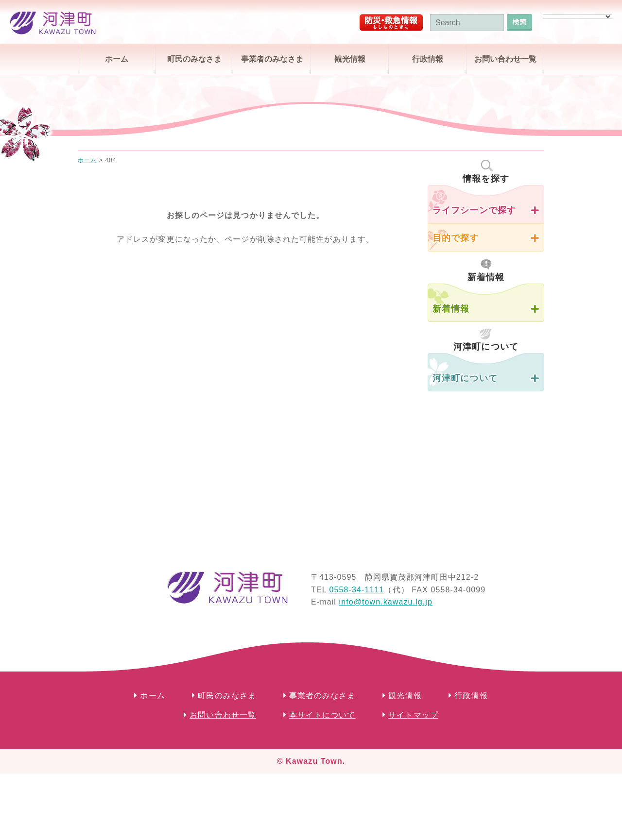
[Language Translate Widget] (578, 17)
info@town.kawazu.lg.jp (386, 602)
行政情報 (428, 59)
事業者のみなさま (272, 59)
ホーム (117, 59)
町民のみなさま (194, 59)
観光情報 (350, 59)
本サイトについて (322, 715)
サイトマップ (413, 715)
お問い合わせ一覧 (505, 59)
